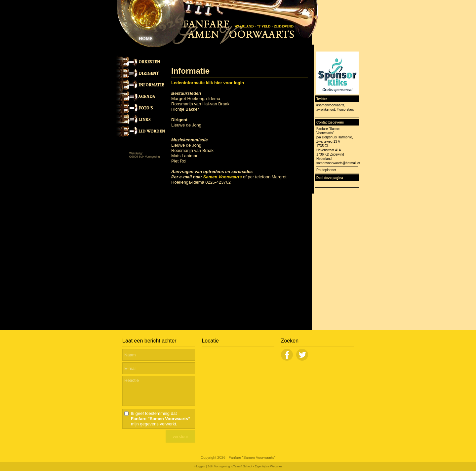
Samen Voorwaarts (223, 177)
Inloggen (199, 466)
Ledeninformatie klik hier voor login (208, 83)
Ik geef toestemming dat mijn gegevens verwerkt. (161, 419)
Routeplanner (326, 170)
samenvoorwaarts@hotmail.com (340, 163)
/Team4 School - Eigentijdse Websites (257, 466)
